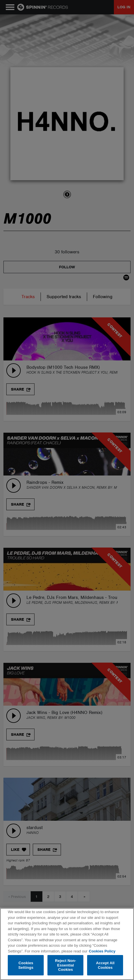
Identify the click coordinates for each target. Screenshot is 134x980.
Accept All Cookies (105, 965)
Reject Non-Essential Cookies (66, 965)
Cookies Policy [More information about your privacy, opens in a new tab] (102, 951)
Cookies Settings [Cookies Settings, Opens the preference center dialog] (26, 965)
